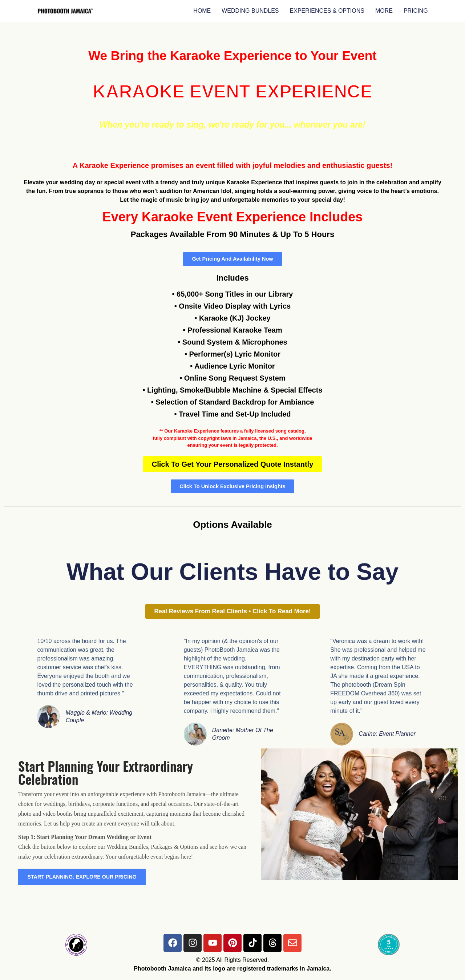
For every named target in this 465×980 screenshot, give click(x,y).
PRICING (416, 11)
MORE (384, 11)
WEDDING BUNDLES (250, 11)
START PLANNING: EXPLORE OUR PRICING (90, 882)
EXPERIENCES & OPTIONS (327, 11)
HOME (202, 11)
